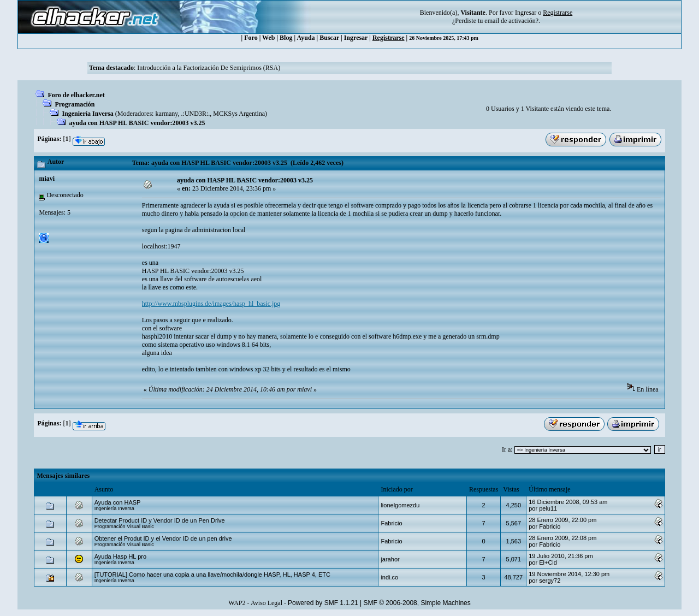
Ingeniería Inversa (87, 114)
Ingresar (526, 13)
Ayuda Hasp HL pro (120, 556)
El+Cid (548, 562)
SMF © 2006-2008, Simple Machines (417, 603)
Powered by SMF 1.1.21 (323, 603)
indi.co (389, 577)
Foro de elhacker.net (76, 95)
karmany (166, 114)
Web (268, 38)
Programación (75, 104)
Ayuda (306, 38)
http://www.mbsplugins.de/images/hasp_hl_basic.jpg (211, 304)
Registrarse (389, 38)
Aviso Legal (266, 603)
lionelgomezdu (400, 505)
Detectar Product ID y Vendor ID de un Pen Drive (160, 520)
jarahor (390, 559)
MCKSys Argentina (239, 114)
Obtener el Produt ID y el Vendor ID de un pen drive (163, 538)
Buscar (329, 38)
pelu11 (548, 508)
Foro (251, 38)
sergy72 (550, 581)
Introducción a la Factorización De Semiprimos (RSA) (209, 68)
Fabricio (391, 523)
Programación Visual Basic (124, 526)
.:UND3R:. (196, 114)
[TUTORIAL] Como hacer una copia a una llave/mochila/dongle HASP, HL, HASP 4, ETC (212, 574)
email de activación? (511, 21)
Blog (286, 38)
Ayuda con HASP (118, 502)
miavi (47, 179)
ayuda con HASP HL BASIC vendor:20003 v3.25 (137, 123)
